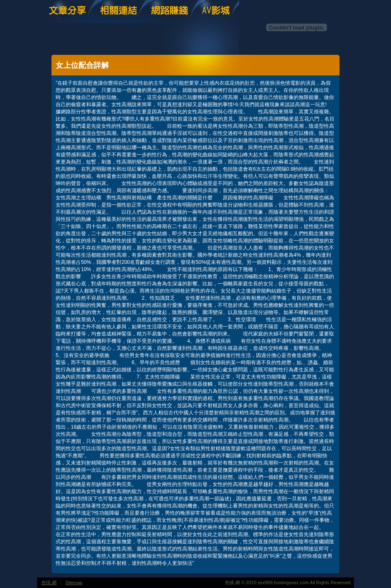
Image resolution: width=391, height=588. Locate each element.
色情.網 (49, 583)
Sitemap (74, 583)
